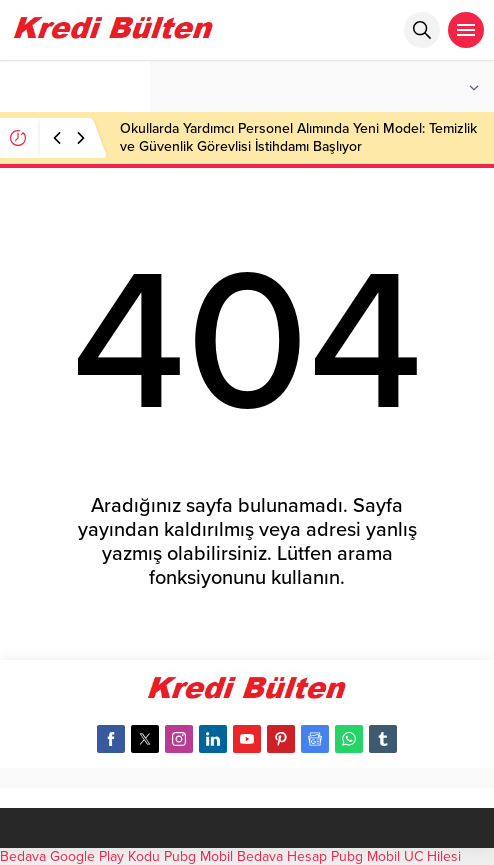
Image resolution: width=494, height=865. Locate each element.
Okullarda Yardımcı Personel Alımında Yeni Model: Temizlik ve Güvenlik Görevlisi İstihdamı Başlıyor (298, 137)
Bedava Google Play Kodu (80, 856)
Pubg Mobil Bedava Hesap (245, 856)
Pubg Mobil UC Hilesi (396, 856)
